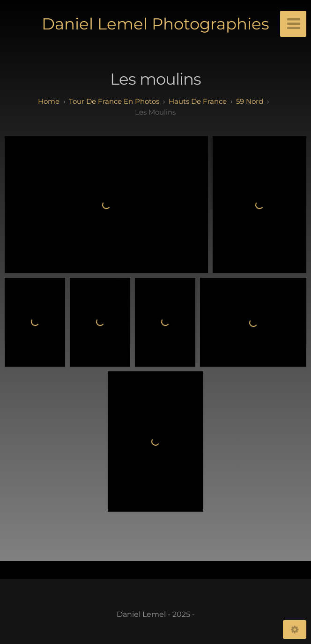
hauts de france (198, 101)
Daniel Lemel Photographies (155, 24)
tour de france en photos (114, 101)
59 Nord (250, 101)
